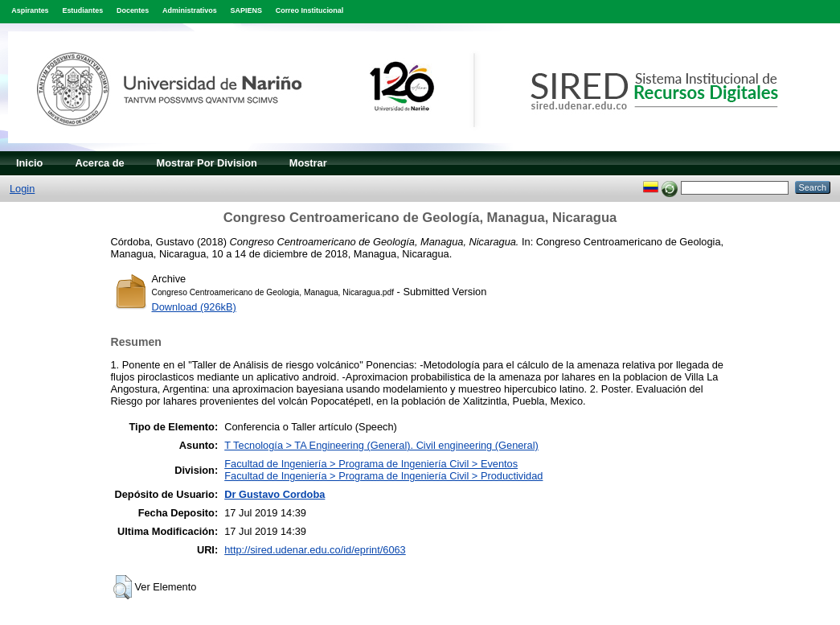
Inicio (29, 163)
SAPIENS (246, 10)
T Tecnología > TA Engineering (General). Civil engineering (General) (381, 445)
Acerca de (99, 163)
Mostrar (308, 163)
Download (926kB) (194, 307)
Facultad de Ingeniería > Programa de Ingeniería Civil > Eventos (371, 464)
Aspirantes (30, 10)
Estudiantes (82, 10)
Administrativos (190, 10)
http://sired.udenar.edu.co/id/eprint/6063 (315, 550)
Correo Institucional (310, 10)
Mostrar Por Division (207, 163)
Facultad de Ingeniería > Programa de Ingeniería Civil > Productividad (383, 476)
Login (22, 189)
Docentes (133, 10)
